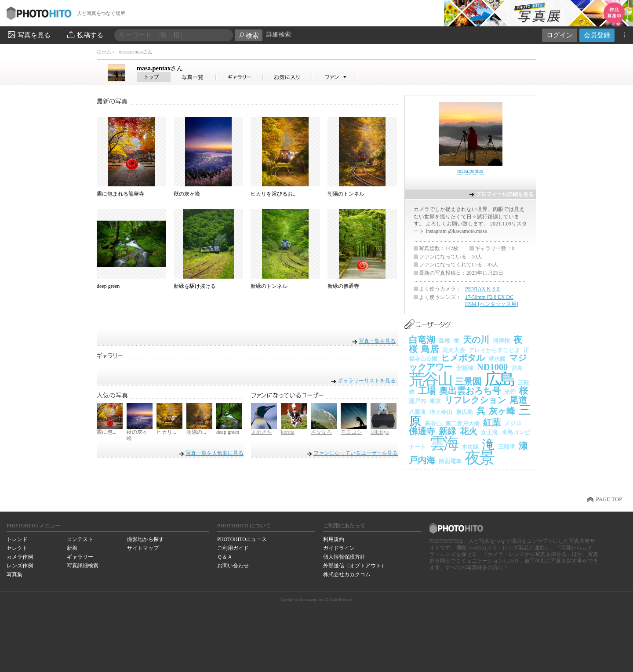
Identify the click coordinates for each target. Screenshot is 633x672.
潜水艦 (497, 359)
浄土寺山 (441, 412)
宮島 (517, 368)
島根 (444, 341)
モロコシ (351, 432)
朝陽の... (196, 432)
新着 (72, 548)
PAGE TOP (609, 499)
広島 (500, 379)
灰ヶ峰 (502, 411)
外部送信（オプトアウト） (355, 566)
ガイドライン (339, 548)
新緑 (447, 431)
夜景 (479, 458)
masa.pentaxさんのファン (335, 77)
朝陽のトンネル (346, 194)
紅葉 (492, 422)
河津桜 (501, 341)
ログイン (560, 35)
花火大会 (454, 350)
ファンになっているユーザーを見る (356, 453)
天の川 (476, 340)
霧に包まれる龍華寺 (120, 194)
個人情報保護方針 (344, 557)
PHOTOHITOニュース (242, 539)
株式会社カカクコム (347, 574)
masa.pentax (160, 68)
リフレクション (475, 400)
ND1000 (492, 367)
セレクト (17, 548)
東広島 (464, 412)
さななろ (321, 432)
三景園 (468, 381)
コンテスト (80, 539)
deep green (108, 286)
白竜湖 (422, 340)
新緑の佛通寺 (343, 286)
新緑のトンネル (269, 286)
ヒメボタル (463, 358)
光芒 (510, 392)
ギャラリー (80, 557)
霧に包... (107, 432)
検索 (249, 35)
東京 (435, 401)
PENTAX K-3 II (482, 289)
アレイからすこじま (494, 350)
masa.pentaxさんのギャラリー (240, 77)
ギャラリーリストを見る (367, 380)
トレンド (17, 539)
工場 (427, 391)
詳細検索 (279, 35)
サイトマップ (143, 548)
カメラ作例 (20, 557)
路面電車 (450, 461)
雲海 (444, 443)
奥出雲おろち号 (470, 391)
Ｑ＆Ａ (225, 557)
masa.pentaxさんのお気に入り (288, 77)
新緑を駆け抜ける (195, 286)
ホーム (104, 51)
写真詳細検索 (83, 566)
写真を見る (29, 35)
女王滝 (489, 432)
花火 (469, 431)
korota (288, 432)
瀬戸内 (417, 401)
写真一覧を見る (377, 341)
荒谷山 (430, 379)
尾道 (518, 400)
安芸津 (465, 368)
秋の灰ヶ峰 (187, 194)
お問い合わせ (233, 566)
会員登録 (597, 35)
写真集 (15, 574)
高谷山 (433, 423)
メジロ (513, 423)
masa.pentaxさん (136, 51)
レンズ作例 (20, 566)
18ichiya (380, 432)
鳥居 (430, 349)
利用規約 (334, 539)
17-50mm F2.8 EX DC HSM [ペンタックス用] (492, 301)
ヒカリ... (166, 432)
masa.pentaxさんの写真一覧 (193, 77)
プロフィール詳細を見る (505, 194)
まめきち (262, 432)
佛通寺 (422, 431)
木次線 (470, 447)
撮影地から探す (146, 539)
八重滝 (417, 412)
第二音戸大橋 (462, 423)
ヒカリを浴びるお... (274, 194)
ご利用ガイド (233, 548)
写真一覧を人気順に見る (215, 453)
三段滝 (507, 447)
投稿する (85, 35)
